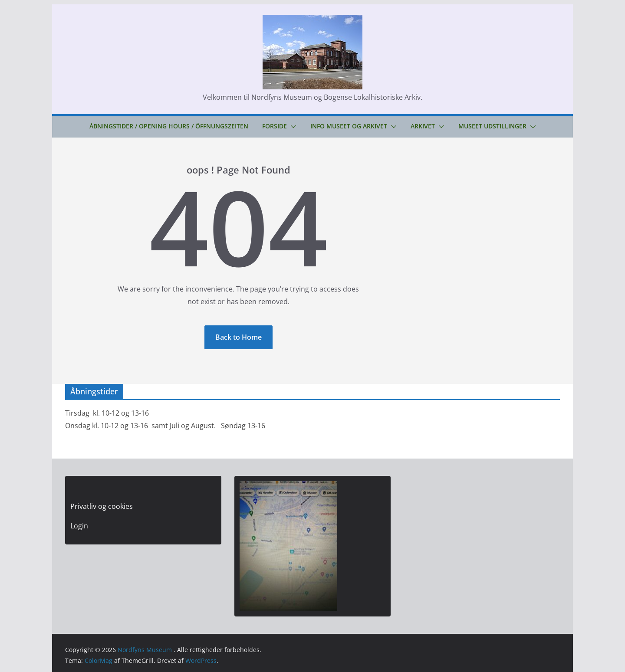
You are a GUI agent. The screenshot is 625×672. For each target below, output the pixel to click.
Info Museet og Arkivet (349, 126)
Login (79, 526)
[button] (292, 127)
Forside (275, 126)
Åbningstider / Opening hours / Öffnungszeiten (169, 126)
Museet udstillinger (492, 126)
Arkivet (423, 126)
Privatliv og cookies (102, 506)
